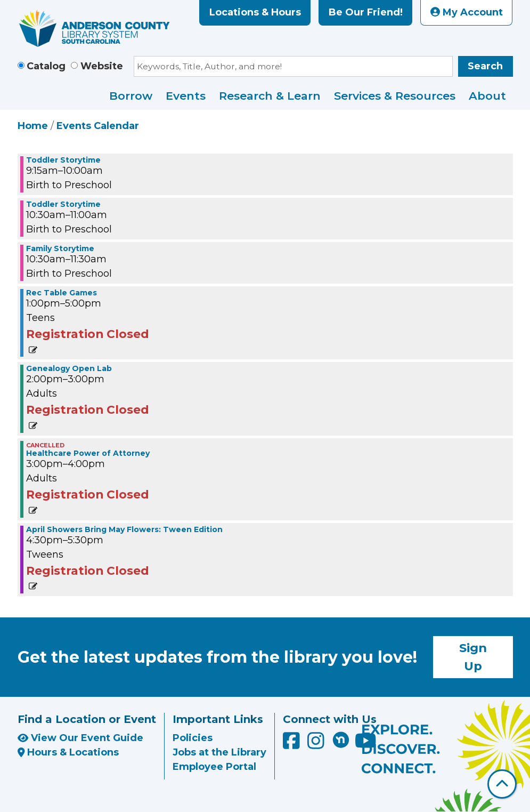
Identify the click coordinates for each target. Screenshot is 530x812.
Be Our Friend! (366, 12)
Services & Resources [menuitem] (395, 96)
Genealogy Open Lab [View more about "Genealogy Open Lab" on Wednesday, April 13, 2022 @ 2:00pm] (69, 368)
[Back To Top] (502, 784)
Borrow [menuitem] (131, 96)
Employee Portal (214, 767)
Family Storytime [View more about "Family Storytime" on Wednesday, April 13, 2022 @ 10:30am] (60, 248)
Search (485, 66)
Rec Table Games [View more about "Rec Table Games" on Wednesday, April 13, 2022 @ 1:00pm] (62, 293)
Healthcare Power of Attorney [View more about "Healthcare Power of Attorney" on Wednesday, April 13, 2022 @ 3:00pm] (88, 453)
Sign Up (473, 657)
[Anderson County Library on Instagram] (317, 745)
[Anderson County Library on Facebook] (293, 745)
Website (102, 66)
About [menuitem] (487, 96)
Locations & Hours (255, 12)
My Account (467, 12)
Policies (193, 738)
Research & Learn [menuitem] (270, 96)
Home (33, 126)
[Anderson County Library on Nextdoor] (341, 739)
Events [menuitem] (186, 96)
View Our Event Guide (80, 738)
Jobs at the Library (219, 752)
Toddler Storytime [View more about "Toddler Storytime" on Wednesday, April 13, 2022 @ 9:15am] (63, 160)
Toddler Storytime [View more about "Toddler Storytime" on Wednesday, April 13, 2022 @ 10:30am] (63, 204)
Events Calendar (98, 126)
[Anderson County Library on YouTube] (366, 745)
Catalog (46, 66)
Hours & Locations (68, 752)
